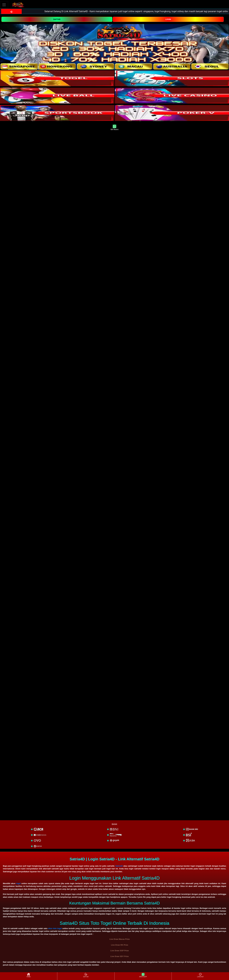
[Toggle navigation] (4, 5)
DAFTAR (57, 19)
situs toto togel (55, 928)
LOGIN (168, 19)
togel (18, 883)
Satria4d (119, 866)
